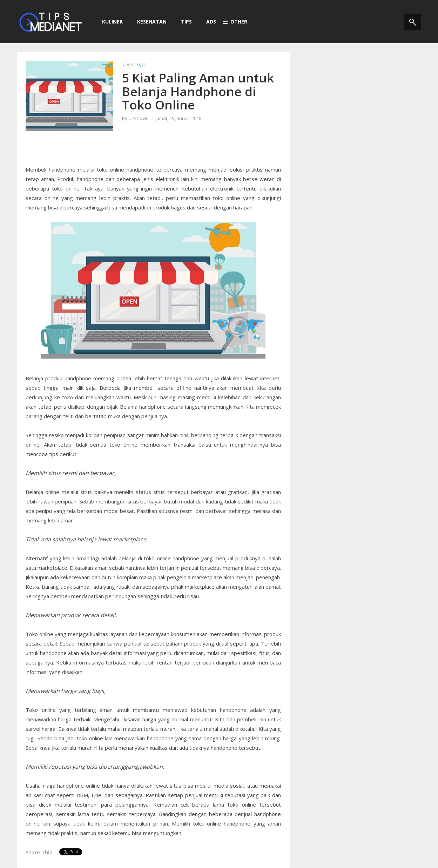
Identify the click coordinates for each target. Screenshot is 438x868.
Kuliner (109, 22)
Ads (207, 22)
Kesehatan (148, 22)
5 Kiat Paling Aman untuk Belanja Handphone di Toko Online (198, 91)
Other (235, 22)
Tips (183, 22)
